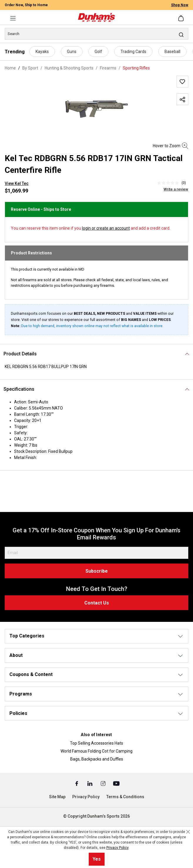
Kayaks (42, 52)
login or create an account (106, 228)
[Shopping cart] (182, 18)
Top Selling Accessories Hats (96, 743)
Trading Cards (133, 52)
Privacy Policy (86, 797)
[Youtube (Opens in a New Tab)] (116, 783)
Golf (98, 52)
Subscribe (97, 571)
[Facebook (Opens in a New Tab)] (77, 783)
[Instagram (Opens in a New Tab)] (104, 783)
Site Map (57, 797)
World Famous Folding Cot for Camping (96, 751)
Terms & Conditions (125, 797)
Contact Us (97, 603)
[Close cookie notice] (188, 832)
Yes (97, 859)
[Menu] (13, 18)
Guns (72, 52)
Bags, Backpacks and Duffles (97, 759)
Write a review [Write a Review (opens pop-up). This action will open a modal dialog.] (176, 189)
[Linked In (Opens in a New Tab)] (90, 783)
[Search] (96, 34)
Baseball (172, 52)
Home (10, 68)
